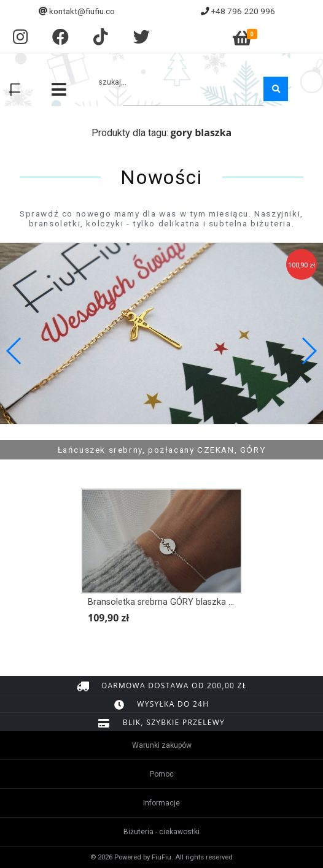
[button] (309, 351)
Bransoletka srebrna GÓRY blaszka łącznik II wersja (190, 602)
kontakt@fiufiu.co (82, 11)
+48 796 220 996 (243, 11)
